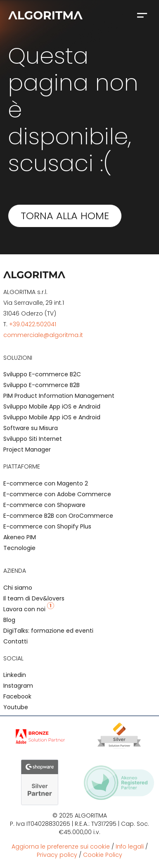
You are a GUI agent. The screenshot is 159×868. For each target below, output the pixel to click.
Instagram (18, 686)
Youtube (16, 707)
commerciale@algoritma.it (43, 335)
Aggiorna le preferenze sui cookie (61, 846)
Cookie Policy (103, 855)
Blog (9, 620)
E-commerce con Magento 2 (46, 483)
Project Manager (27, 450)
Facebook (17, 696)
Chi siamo (18, 588)
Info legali (130, 846)
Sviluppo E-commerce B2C (42, 374)
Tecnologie (19, 548)
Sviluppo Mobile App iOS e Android (52, 407)
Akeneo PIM (20, 537)
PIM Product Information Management (59, 396)
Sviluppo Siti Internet (33, 439)
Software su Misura (31, 428)
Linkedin (15, 675)
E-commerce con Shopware (44, 505)
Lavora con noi (29, 609)
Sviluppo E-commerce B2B (42, 385)
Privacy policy (57, 855)
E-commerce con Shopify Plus (47, 526)
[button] (142, 15)
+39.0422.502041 (33, 324)
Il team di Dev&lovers (34, 598)
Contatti (15, 641)
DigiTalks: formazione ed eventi (48, 631)
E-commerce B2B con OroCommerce (58, 516)
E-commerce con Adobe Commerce (57, 494)
